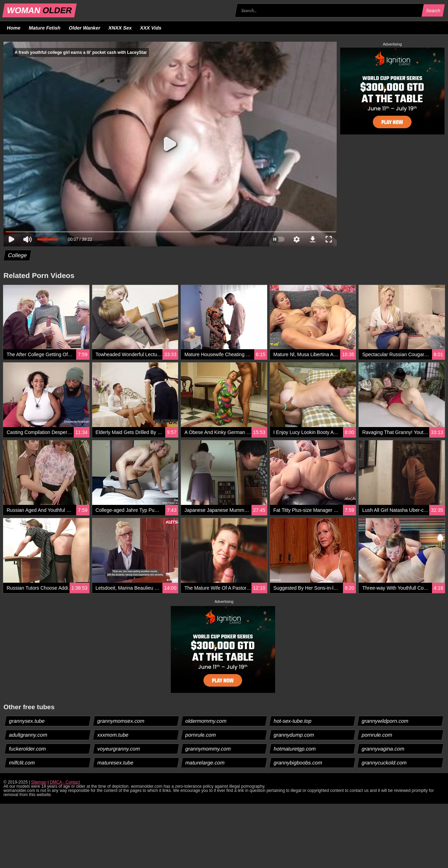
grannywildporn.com (385, 721)
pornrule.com (201, 735)
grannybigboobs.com (298, 763)
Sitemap (39, 782)
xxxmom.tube (113, 735)
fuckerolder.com (28, 749)
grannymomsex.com (121, 721)
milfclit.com (22, 763)
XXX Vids (151, 28)
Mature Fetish (45, 28)
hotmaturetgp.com (295, 749)
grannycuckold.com (384, 763)
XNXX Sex (120, 28)
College (18, 255)
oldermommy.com (206, 721)
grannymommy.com (208, 749)
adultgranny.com (28, 735)
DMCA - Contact (65, 782)
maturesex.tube (115, 763)
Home (14, 28)
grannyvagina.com (383, 749)
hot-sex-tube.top (292, 721)
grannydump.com (294, 735)
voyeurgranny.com (118, 749)
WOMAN (39, 10)
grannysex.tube (27, 721)
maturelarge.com (205, 763)
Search (433, 11)
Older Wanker (84, 28)
